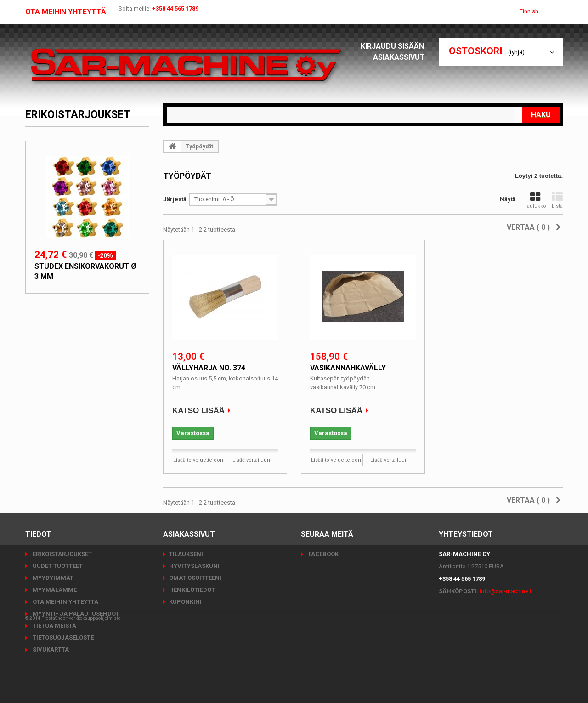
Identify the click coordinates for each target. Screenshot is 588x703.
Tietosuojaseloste (62, 638)
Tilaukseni (186, 554)
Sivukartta (50, 649)
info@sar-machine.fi (506, 591)
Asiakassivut (401, 57)
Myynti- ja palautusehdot (75, 614)
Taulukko (535, 200)
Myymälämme (54, 590)
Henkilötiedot (192, 590)
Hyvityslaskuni (194, 566)
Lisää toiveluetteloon (198, 460)
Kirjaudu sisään (395, 46)
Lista (557, 200)
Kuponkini (185, 602)
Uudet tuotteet (57, 566)
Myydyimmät (52, 578)
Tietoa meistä (54, 626)
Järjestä (175, 199)
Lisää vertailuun (251, 460)
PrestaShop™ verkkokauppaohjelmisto (81, 677)
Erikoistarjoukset (78, 115)
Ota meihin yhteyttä (66, 12)
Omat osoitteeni (195, 578)
